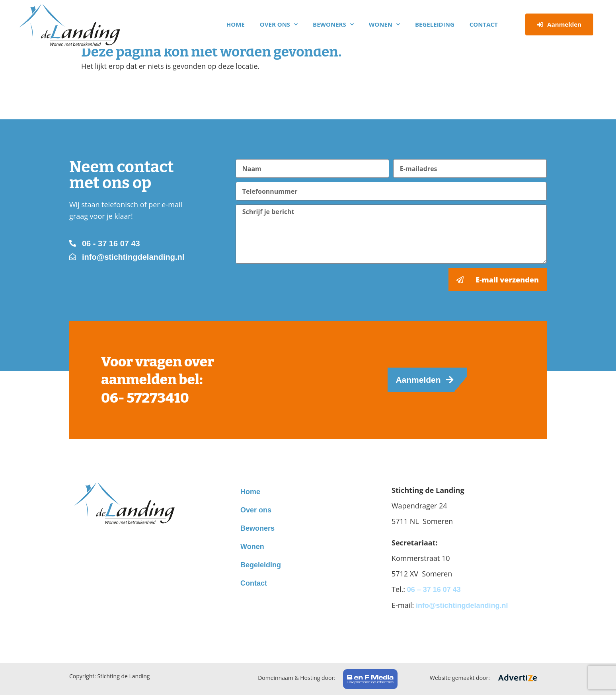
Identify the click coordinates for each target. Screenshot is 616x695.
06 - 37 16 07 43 (111, 243)
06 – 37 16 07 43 (434, 590)
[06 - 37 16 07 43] (73, 243)
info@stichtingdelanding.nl (133, 257)
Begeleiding (435, 24)
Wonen (384, 24)
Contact (484, 24)
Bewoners (333, 24)
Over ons (279, 24)
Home (236, 24)
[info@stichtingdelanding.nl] (73, 257)
